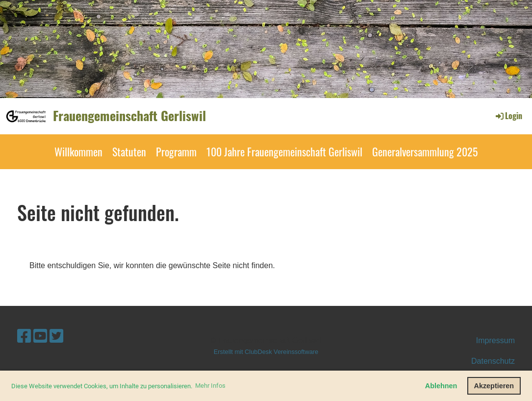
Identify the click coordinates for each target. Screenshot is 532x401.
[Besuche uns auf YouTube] (40, 336)
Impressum (495, 340)
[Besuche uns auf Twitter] (56, 336)
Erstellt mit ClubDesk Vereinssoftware (266, 352)
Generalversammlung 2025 (425, 151)
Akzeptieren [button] (494, 386)
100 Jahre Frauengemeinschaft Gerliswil (284, 151)
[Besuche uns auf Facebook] (24, 336)
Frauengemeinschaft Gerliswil (129, 116)
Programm (176, 151)
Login (508, 116)
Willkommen (78, 151)
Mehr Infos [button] (210, 386)
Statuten (129, 151)
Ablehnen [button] (441, 386)
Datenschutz (493, 361)
